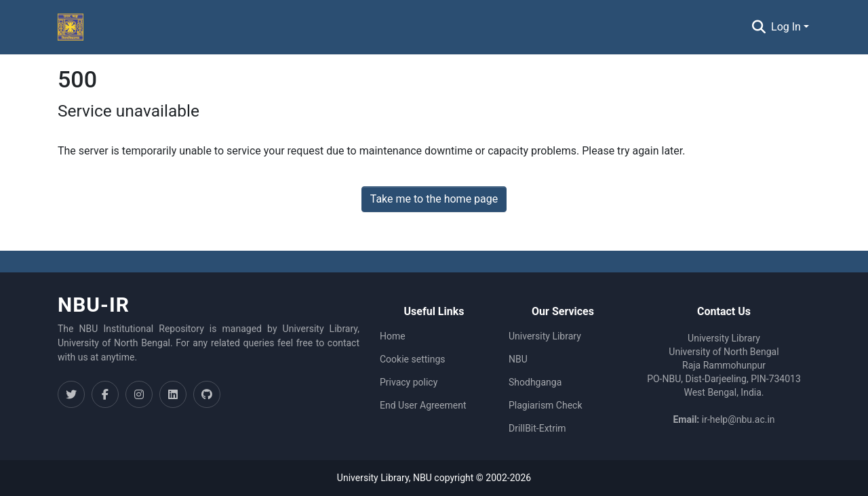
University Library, (375, 478)
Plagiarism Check (546, 405)
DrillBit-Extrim (537, 428)
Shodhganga (535, 382)
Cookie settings (413, 359)
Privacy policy (409, 382)
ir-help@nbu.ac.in (738, 419)
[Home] (71, 27)
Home (393, 336)
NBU (518, 359)
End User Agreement (423, 405)
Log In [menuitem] (786, 27)
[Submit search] (758, 27)
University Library (545, 336)
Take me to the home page (434, 199)
